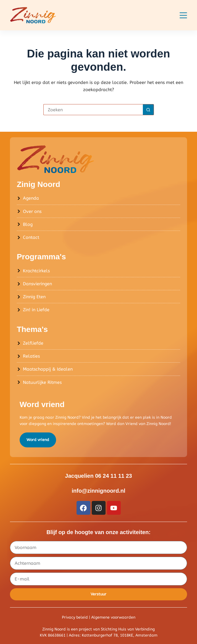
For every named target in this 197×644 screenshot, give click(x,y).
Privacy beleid (75, 617)
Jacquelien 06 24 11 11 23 (98, 476)
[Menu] (183, 15)
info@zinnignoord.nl (99, 491)
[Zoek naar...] (93, 110)
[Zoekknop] (148, 110)
